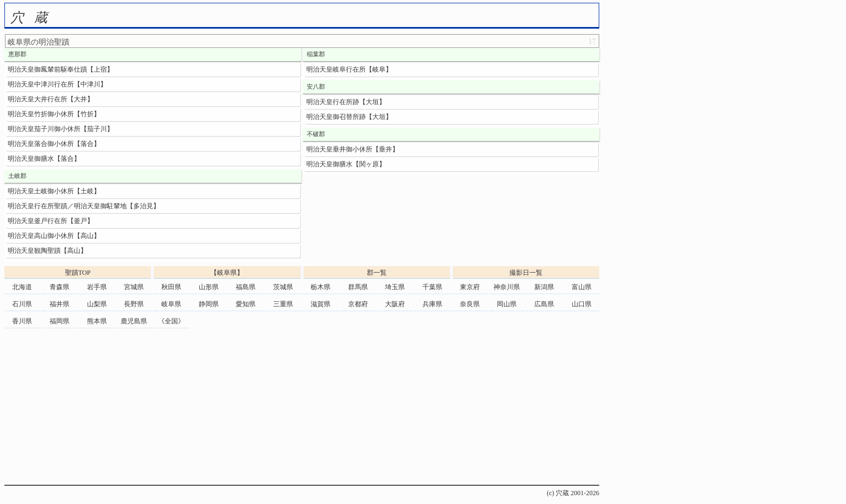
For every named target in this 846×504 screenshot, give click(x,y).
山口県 (582, 304)
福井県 (59, 304)
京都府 (358, 304)
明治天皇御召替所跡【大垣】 (349, 117)
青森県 (59, 287)
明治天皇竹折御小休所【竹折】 (54, 114)
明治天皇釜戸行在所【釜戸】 (51, 221)
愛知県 (246, 304)
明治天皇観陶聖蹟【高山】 (47, 251)
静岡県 (209, 304)
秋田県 (171, 287)
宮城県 (134, 287)
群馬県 (358, 287)
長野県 (134, 304)
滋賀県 (321, 304)
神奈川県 (507, 287)
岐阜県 (171, 304)
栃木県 (321, 287)
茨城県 (283, 287)
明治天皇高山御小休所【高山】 (54, 236)
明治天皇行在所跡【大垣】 (346, 102)
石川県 (22, 304)
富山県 (582, 287)
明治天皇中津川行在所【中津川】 (57, 84)
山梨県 (97, 304)
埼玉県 (395, 287)
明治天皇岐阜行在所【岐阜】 (349, 69)
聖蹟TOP (78, 273)
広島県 (544, 304)
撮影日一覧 (526, 273)
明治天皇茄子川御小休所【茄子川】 (61, 129)
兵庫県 (432, 304)
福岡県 (59, 321)
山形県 (209, 287)
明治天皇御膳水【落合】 (44, 159)
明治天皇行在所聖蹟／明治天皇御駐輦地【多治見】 (84, 206)
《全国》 (171, 321)
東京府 (470, 287)
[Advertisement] (302, 408)
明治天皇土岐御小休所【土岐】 (54, 191)
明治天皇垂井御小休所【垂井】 (352, 149)
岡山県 (507, 304)
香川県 (22, 321)
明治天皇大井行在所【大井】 (51, 99)
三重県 (283, 304)
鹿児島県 (134, 321)
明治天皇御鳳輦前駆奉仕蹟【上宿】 (61, 69)
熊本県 (97, 321)
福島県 (246, 287)
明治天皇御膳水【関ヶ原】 (346, 164)
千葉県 (432, 287)
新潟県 (544, 287)
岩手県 (97, 287)
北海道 (22, 287)
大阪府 (395, 304)
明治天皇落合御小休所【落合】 (54, 144)
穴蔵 (34, 18)
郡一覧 (377, 273)
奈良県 (470, 304)
